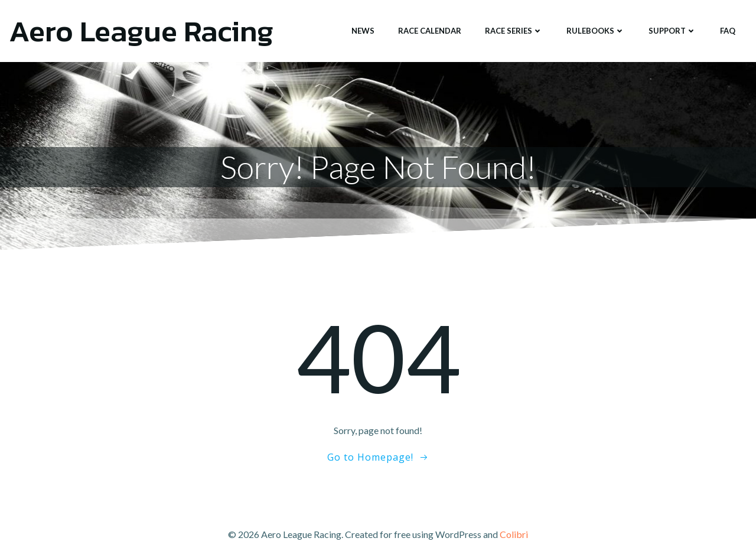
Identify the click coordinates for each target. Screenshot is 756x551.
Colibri (514, 534)
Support (672, 31)
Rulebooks (596, 31)
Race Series (514, 31)
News (363, 31)
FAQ (728, 31)
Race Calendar (430, 31)
